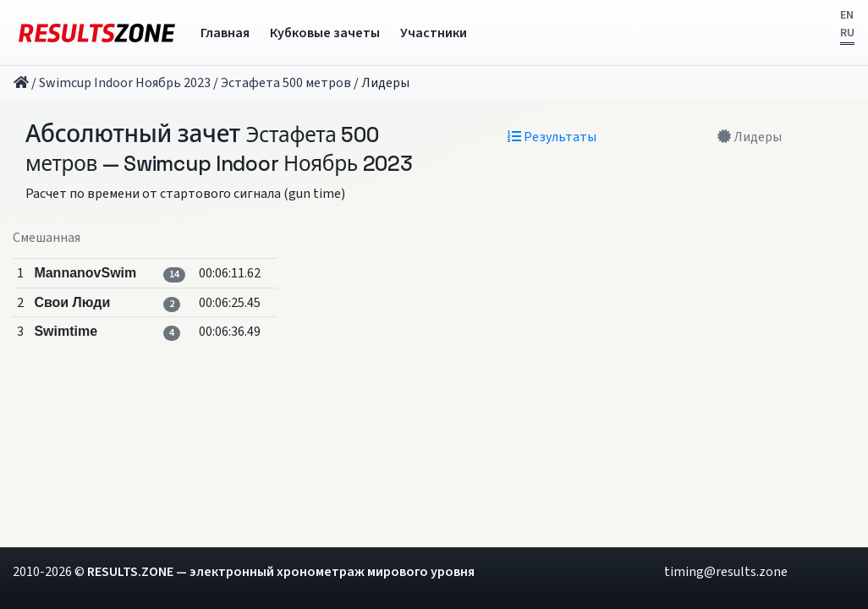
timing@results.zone (726, 572)
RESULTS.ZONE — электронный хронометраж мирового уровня (281, 572)
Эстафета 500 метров (286, 83)
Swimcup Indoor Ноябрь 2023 (125, 83)
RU (847, 33)
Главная (225, 33)
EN (847, 15)
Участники (434, 33)
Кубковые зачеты (325, 33)
